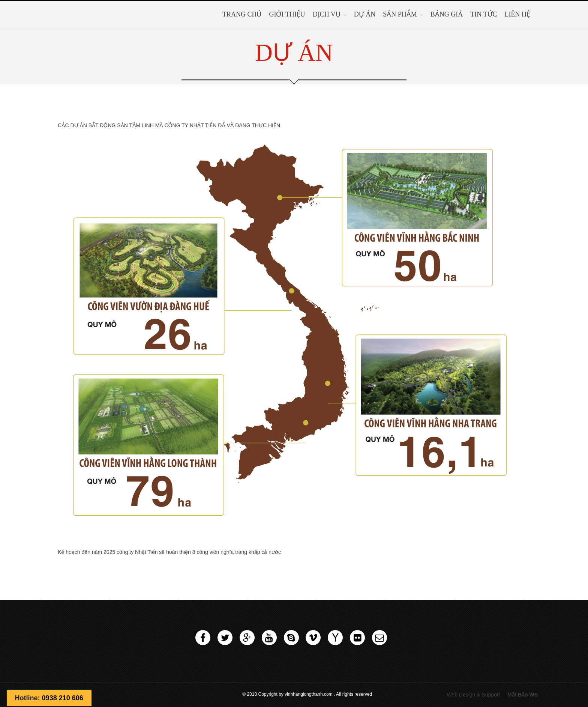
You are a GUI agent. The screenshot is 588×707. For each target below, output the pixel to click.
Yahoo (335, 638)
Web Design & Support (473, 695)
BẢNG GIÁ (447, 14)
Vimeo (313, 638)
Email (379, 638)
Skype (291, 638)
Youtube (269, 638)
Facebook (203, 638)
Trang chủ (242, 14)
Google (247, 638)
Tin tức (484, 14)
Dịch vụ (327, 14)
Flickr (357, 638)
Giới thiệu (287, 14)
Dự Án (365, 14)
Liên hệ (517, 14)
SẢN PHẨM (400, 14)
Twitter (225, 638)
